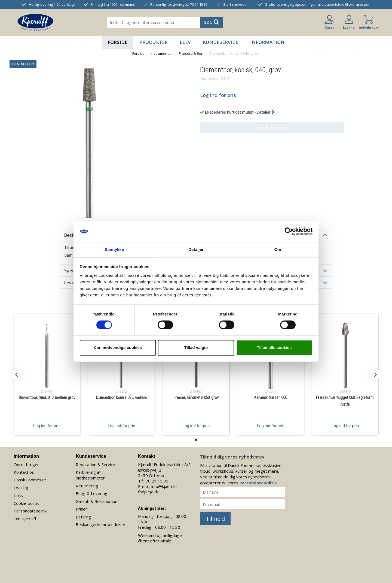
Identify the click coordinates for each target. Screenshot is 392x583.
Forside (117, 42)
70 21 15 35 (157, 481)
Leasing (21, 488)
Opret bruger (26, 464)
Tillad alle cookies (274, 348)
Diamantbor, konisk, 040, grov (234, 53)
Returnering (87, 486)
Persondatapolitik (30, 511)
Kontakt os (24, 472)
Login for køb (249, 127)
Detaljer (266, 112)
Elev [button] (185, 42)
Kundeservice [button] (220, 42)
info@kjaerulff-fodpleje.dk (158, 489)
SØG (212, 22)
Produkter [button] (154, 42)
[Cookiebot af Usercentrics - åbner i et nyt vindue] (289, 231)
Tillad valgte (196, 348)
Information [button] (267, 42)
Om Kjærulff (25, 519)
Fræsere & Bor (191, 53)
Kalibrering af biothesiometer (90, 475)
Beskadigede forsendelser (101, 524)
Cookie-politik (26, 503)
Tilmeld (215, 519)
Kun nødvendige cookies (118, 348)
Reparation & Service (95, 464)
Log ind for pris (47, 426)
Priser (81, 509)
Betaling (83, 517)
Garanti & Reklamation (97, 501)
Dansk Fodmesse (30, 480)
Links (18, 495)
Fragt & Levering (91, 493)
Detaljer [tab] (196, 249)
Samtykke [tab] (114, 249)
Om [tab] (278, 249)
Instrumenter (161, 53)
